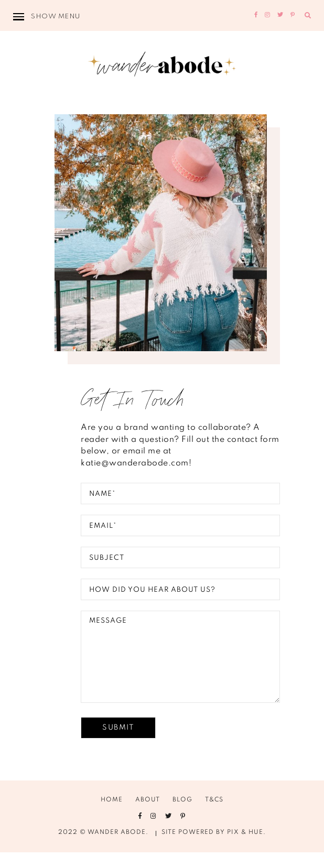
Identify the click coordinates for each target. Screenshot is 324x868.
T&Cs (214, 816)
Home (112, 816)
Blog (182, 816)
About (148, 816)
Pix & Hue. (246, 848)
